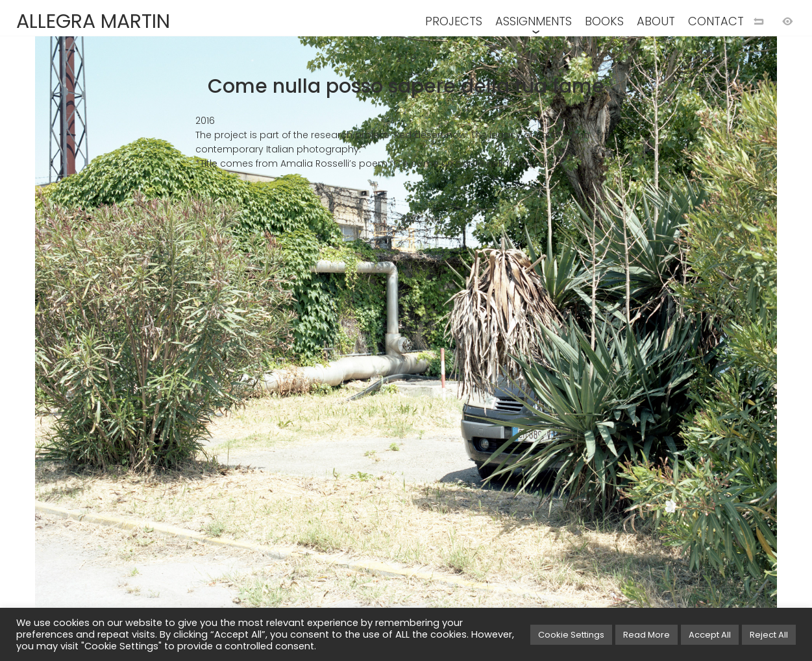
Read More (646, 635)
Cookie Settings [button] (571, 635)
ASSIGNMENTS (534, 21)
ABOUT (656, 21)
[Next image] (609, 352)
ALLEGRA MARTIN (93, 21)
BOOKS (604, 21)
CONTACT (716, 21)
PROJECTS (454, 21)
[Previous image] (203, 352)
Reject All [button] (769, 635)
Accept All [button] (710, 635)
